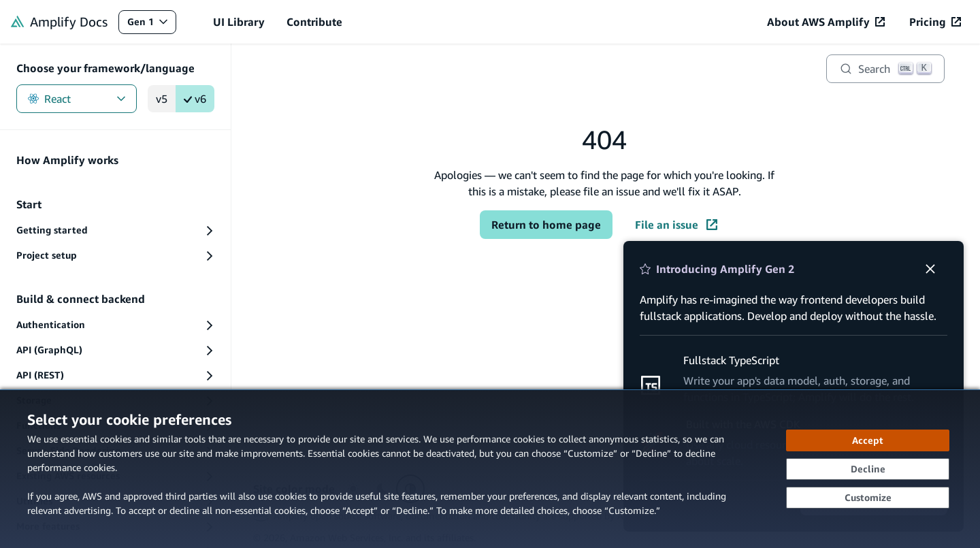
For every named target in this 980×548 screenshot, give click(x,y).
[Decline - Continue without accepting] (868, 469)
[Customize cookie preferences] (868, 498)
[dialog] (490, 469)
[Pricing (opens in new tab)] (935, 22)
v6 (195, 99)
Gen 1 (151, 25)
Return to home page (546, 225)
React (77, 99)
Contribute (314, 22)
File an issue (676, 225)
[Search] (885, 69)
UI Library (239, 22)
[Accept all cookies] (868, 440)
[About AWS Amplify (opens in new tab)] (826, 22)
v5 (162, 99)
